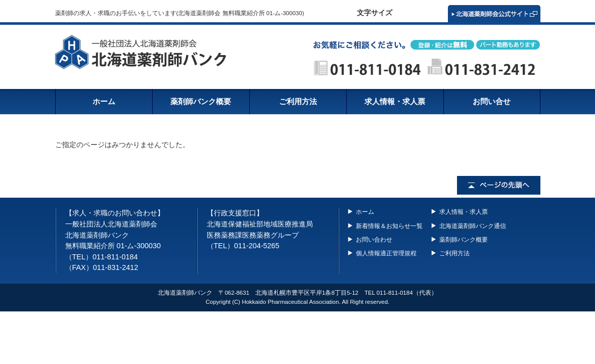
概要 (201, 101)
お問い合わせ (374, 240)
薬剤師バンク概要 (464, 240)
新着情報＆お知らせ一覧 (389, 226)
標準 (407, 13)
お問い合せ (492, 101)
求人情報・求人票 (464, 212)
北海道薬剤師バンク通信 (473, 226)
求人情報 (395, 101)
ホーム (104, 101)
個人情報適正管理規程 (386, 253)
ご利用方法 (298, 101)
